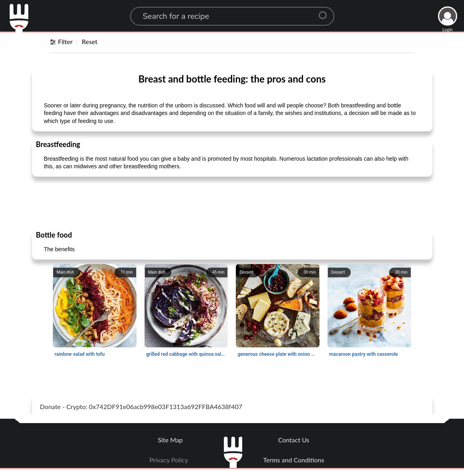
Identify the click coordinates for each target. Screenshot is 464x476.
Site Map (170, 440)
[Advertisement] (232, 203)
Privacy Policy (169, 460)
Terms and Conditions (294, 460)
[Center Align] (325, 12)
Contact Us (294, 440)
